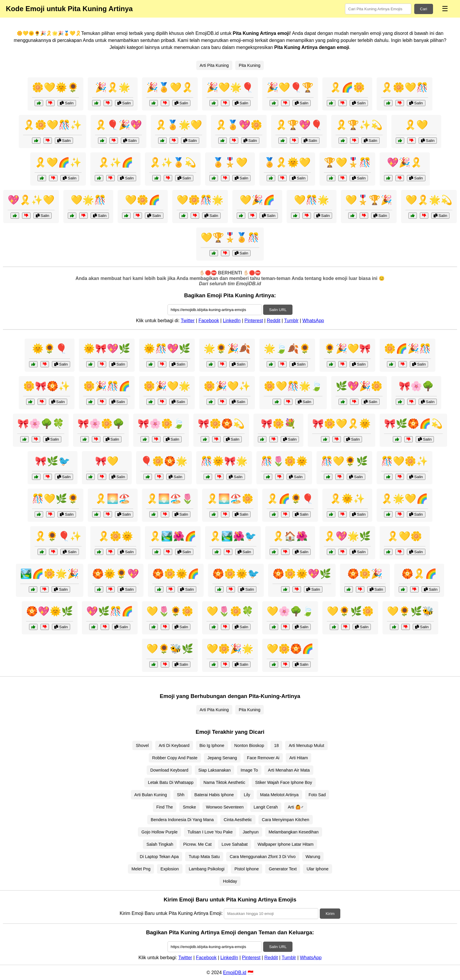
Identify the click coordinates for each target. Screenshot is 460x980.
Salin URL (278, 310)
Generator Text (283, 869)
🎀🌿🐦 (53, 461)
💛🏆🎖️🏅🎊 (230, 237)
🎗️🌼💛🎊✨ (53, 125)
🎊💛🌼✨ (405, 461)
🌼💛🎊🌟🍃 (293, 386)
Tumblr (291, 321)
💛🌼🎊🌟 (200, 200)
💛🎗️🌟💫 (429, 200)
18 (276, 745)
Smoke (189, 807)
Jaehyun (251, 832)
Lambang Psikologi (207, 869)
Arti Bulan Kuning (151, 795)
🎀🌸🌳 (416, 386)
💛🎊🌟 (312, 200)
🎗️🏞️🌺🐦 (233, 536)
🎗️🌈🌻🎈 (290, 499)
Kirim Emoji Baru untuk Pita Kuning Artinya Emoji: (171, 913)
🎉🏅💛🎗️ (170, 87)
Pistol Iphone (247, 869)
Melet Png (141, 869)
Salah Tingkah (160, 844)
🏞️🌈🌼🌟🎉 (50, 574)
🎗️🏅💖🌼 (239, 125)
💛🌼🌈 (143, 200)
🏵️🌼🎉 (365, 574)
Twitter (188, 321)
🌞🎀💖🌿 (107, 349)
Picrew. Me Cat (197, 844)
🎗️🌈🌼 (347, 87)
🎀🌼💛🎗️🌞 (341, 424)
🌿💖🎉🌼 (359, 386)
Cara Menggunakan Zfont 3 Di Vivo (263, 857)
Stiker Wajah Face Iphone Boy (284, 782)
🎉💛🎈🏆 (290, 87)
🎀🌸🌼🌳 (101, 424)
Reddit (273, 321)
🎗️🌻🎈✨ (58, 536)
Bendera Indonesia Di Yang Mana (182, 820)
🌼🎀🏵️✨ (47, 386)
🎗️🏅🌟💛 (179, 125)
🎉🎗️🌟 (113, 87)
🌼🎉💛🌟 (167, 386)
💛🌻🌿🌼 (350, 611)
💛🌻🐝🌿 (170, 649)
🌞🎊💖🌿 (167, 349)
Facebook (209, 321)
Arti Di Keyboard (174, 745)
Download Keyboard (169, 770)
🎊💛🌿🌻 (55, 499)
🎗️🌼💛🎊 (405, 87)
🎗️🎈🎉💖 (119, 125)
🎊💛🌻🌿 (344, 461)
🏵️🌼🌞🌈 (176, 574)
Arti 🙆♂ (296, 807)
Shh (181, 795)
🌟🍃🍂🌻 (287, 349)
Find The (165, 807)
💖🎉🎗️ (405, 162)
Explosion (170, 869)
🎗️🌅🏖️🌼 (230, 499)
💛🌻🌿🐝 (410, 611)
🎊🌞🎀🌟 (224, 461)
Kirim (330, 914)
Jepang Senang (222, 758)
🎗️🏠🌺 (290, 536)
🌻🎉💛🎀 (347, 349)
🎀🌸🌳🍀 (41, 424)
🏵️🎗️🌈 (419, 574)
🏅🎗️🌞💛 (287, 162)
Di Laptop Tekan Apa (159, 857)
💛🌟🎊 (88, 200)
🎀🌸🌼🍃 (161, 424)
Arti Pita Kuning (214, 65)
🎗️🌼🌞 (116, 536)
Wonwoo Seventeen (225, 807)
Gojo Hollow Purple (159, 832)
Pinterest (254, 321)
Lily (247, 795)
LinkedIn (232, 321)
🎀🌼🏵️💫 (221, 424)
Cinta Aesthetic (238, 820)
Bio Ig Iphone (212, 745)
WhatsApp (313, 321)
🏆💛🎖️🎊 (347, 162)
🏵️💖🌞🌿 (50, 611)
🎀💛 (107, 461)
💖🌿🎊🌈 (110, 611)
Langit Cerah (266, 807)
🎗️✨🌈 (116, 162)
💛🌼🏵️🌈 (290, 649)
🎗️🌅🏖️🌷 (170, 499)
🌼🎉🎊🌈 (107, 386)
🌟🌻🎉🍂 (227, 349)
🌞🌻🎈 (50, 349)
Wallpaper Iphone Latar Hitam (286, 844)
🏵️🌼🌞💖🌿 (302, 574)
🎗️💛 (416, 125)
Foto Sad (317, 795)
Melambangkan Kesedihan (294, 832)
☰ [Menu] (445, 9)
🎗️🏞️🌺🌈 (173, 536)
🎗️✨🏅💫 (173, 162)
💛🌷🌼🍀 (230, 611)
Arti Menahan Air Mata (289, 770)
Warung (313, 857)
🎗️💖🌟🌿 (347, 536)
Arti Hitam (299, 758)
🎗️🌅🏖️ (113, 499)
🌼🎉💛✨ (227, 386)
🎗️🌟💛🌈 (405, 499)
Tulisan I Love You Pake (210, 832)
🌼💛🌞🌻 (55, 87)
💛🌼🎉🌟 (230, 649)
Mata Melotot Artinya (279, 795)
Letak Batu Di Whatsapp (171, 782)
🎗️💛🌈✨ (58, 162)
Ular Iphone (317, 869)
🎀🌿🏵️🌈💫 (413, 424)
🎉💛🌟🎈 (230, 87)
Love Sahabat (235, 844)
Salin (67, 103)
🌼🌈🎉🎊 (407, 349)
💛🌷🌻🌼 (170, 611)
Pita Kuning (250, 65)
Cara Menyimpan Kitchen (286, 820)
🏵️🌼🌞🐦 (236, 574)
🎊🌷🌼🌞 (284, 461)
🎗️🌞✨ (347, 499)
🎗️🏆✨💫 (359, 125)
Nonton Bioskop (249, 745)
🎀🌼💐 (278, 424)
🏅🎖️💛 (230, 162)
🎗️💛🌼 (405, 536)
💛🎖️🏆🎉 (369, 200)
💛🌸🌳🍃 (290, 611)
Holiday (230, 881)
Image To (249, 770)
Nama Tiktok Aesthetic (224, 782)
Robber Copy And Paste (175, 758)
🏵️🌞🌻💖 (116, 574)
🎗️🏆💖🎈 (299, 125)
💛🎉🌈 (257, 200)
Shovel (142, 745)
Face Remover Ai (263, 758)
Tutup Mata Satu (204, 857)
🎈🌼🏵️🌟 (164, 461)
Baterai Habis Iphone (214, 795)
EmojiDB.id (235, 973)
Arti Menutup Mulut (306, 745)
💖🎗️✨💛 (31, 200)
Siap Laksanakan (214, 770)
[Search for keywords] (378, 9)
